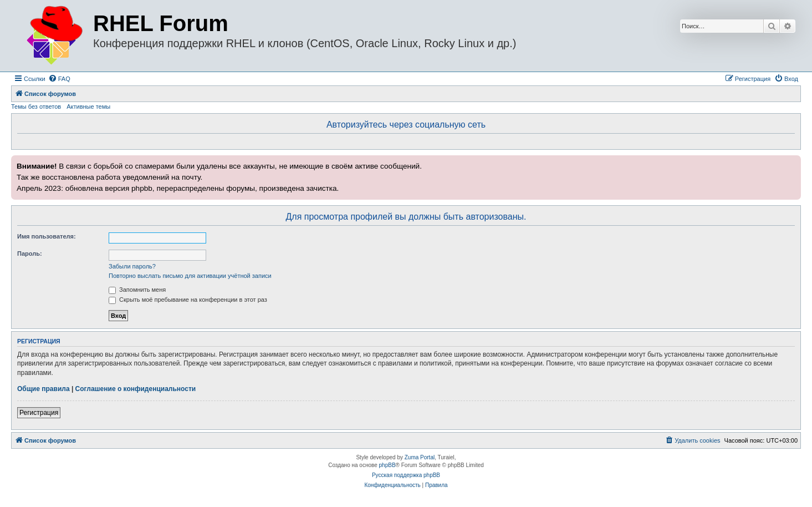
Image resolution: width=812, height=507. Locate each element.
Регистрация (39, 413)
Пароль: (30, 253)
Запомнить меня (137, 290)
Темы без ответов (36, 107)
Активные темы (88, 107)
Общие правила (44, 389)
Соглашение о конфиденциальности (136, 389)
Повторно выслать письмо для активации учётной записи (190, 276)
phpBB (387, 465)
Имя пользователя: (47, 236)
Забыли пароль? (132, 266)
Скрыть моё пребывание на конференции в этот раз (188, 300)
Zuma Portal (420, 457)
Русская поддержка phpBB (406, 475)
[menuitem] (59, 79)
